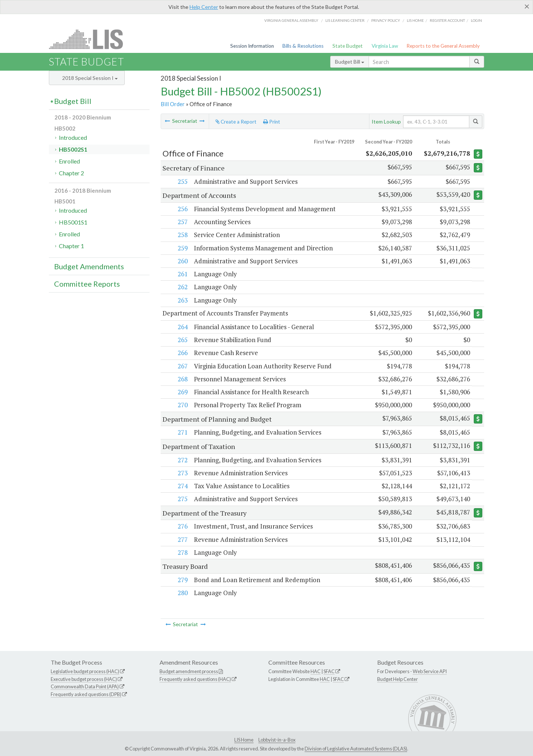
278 (182, 553)
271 (182, 433)
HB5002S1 (73, 149)
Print (272, 122)
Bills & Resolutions (303, 46)
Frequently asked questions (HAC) (195, 679)
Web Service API (430, 671)
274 (182, 486)
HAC (316, 671)
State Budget (348, 46)
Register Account (447, 20)
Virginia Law (385, 46)
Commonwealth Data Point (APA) (85, 687)
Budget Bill (350, 62)
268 (182, 379)
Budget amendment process (189, 671)
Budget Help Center (398, 679)
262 (182, 287)
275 (182, 499)
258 (182, 235)
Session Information (252, 46)
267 (182, 366)
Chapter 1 (71, 246)
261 (182, 274)
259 (182, 248)
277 (182, 539)
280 (182, 593)
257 (182, 222)
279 (182, 580)
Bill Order (173, 104)
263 (182, 300)
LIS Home (244, 740)
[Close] (527, 6)
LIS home (415, 20)
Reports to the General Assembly (443, 46)
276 (182, 526)
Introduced (73, 137)
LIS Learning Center (345, 20)
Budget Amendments (89, 266)
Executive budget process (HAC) (84, 679)
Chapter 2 (71, 173)
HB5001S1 (73, 222)
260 (182, 261)
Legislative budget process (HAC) (85, 671)
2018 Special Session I (90, 78)
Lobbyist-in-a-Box (277, 740)
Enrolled (69, 161)
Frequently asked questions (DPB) (86, 695)
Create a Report (236, 122)
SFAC (329, 671)
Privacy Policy (386, 20)
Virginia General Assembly (291, 20)
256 (182, 209)
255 (182, 181)
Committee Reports (87, 284)
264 (182, 327)
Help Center (204, 7)
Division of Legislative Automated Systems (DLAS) (356, 749)
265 (182, 340)
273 (182, 473)
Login (476, 20)
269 (182, 392)
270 (182, 405)
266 (182, 353)
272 (182, 460)
